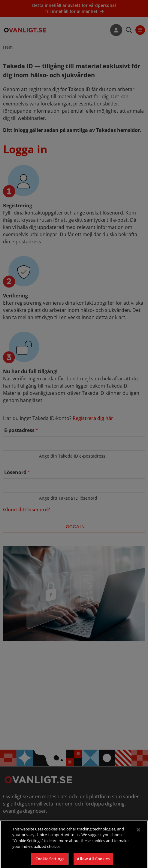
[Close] (138, 834)
